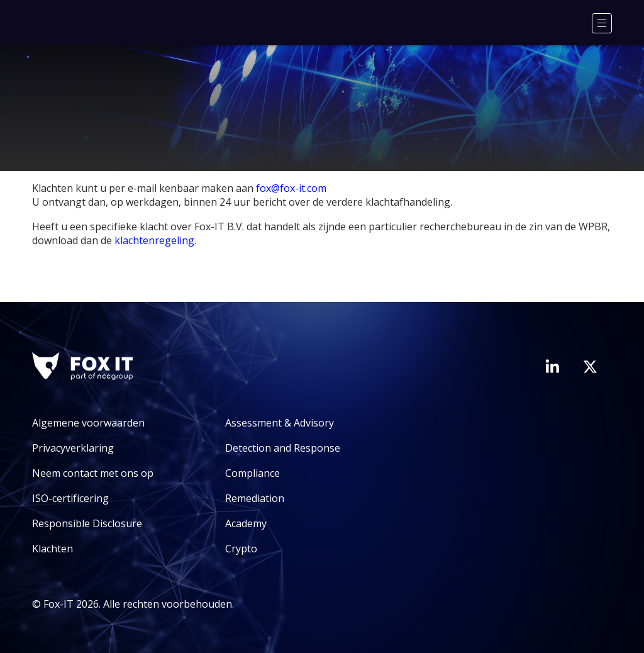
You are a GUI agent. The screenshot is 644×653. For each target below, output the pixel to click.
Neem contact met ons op (93, 473)
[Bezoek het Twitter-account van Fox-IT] (590, 367)
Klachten (53, 549)
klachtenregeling (154, 240)
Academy (246, 523)
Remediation (255, 498)
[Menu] (602, 23)
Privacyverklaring (73, 448)
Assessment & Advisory (280, 423)
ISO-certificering (70, 498)
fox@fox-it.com (291, 188)
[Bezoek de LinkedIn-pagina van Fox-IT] (552, 366)
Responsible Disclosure (87, 523)
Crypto (241, 549)
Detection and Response (283, 448)
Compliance (253, 473)
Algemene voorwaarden (88, 423)
